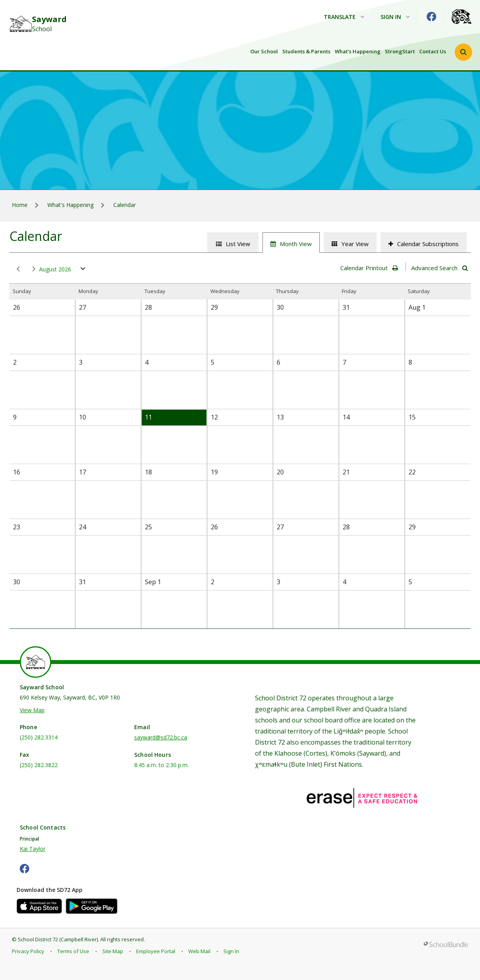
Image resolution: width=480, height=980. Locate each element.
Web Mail (199, 951)
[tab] (233, 243)
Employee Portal (156, 951)
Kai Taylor (33, 849)
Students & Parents (306, 51)
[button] (463, 52)
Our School (264, 51)
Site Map (113, 951)
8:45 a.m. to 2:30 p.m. (161, 765)
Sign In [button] (395, 17)
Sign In (231, 951)
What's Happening (358, 51)
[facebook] (431, 17)
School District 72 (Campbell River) (58, 939)
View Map (32, 710)
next (34, 269)
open (83, 270)
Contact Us (433, 51)
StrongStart (400, 51)
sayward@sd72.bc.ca (161, 737)
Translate (344, 17)
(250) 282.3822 (39, 765)
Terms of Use (73, 951)
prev (18, 269)
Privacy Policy (28, 951)
